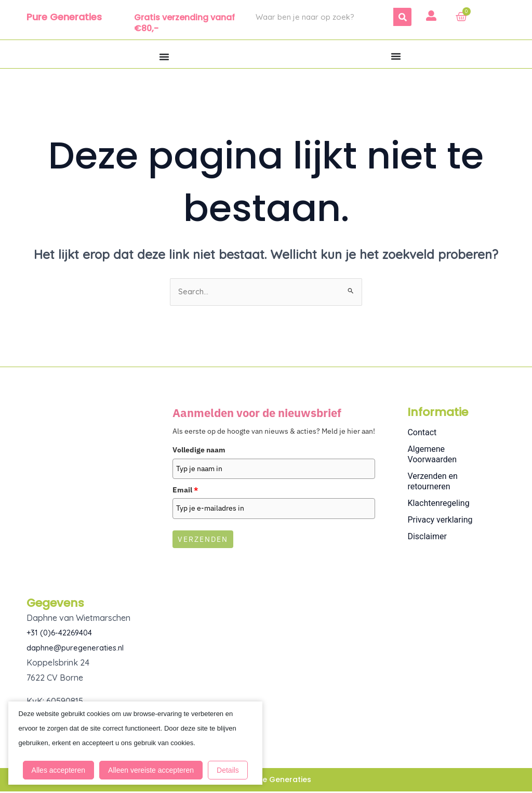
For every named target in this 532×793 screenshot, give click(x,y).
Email (185, 491)
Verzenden (203, 540)
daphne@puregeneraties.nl (79, 649)
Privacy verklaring (440, 521)
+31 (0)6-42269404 (62, 634)
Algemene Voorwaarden (432, 456)
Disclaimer (427, 538)
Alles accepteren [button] (60, 743)
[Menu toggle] (164, 57)
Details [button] (115, 768)
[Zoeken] (402, 17)
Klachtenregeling (438, 505)
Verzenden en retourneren (433, 483)
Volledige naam (199, 451)
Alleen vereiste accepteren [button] (152, 743)
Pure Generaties (64, 17)
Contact (422, 434)
